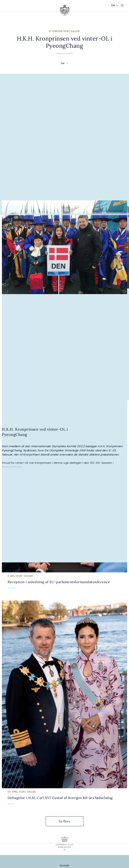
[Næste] (127, 247)
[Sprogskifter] (113, 5)
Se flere (67, 821)
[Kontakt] (64, 865)
